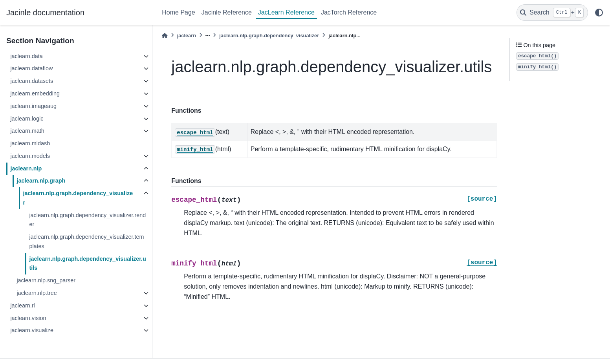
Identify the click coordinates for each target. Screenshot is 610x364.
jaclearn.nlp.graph (41, 181)
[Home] (165, 36)
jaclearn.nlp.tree (37, 293)
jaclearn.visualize (32, 330)
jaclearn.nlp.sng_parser (46, 280)
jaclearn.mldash (30, 143)
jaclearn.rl (22, 305)
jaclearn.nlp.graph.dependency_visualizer (78, 198)
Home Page (179, 12)
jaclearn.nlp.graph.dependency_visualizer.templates (86, 241)
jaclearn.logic (27, 119)
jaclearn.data (26, 56)
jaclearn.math (27, 131)
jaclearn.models (30, 156)
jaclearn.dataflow (31, 68)
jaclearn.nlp (26, 168)
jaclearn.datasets (32, 81)
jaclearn (187, 36)
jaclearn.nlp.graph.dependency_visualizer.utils (88, 263)
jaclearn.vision (28, 318)
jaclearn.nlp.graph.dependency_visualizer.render (87, 220)
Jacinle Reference (227, 12)
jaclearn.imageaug (33, 106)
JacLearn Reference (286, 12)
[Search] (552, 13)
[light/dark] (599, 13)
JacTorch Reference (349, 12)
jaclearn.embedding (35, 93)
